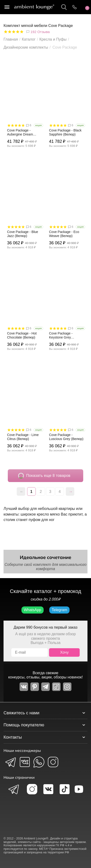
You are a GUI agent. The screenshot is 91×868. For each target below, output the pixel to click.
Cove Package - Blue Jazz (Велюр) (23, 234)
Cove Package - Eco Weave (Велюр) (64, 234)
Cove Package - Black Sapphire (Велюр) (65, 132)
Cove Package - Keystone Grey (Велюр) (61, 335)
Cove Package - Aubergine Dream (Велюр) (20, 132)
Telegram (59, 610)
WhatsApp (33, 610)
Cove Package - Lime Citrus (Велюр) (23, 437)
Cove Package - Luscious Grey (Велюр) (66, 437)
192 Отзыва (38, 32)
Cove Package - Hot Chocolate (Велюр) (22, 335)
